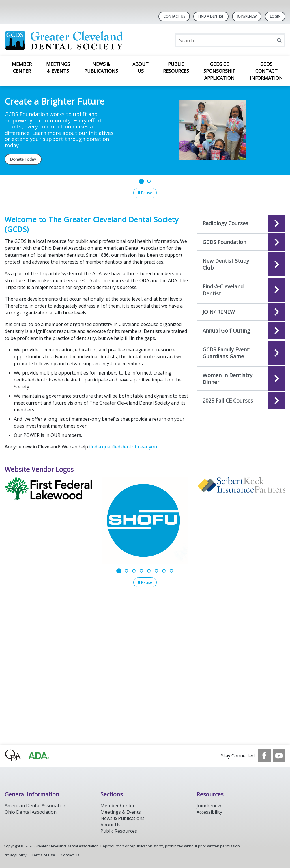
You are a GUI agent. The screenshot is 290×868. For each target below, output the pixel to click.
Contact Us (174, 16)
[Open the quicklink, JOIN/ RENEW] (241, 312)
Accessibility (209, 812)
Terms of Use (43, 855)
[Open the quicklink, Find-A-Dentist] (241, 290)
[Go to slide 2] (149, 181)
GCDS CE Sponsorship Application (219, 71)
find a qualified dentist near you (123, 447)
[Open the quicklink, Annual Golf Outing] (241, 331)
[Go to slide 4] (141, 571)
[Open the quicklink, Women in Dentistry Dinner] (241, 379)
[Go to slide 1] (141, 181)
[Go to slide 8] (171, 571)
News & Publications (101, 68)
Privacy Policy (15, 855)
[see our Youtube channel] (279, 756)
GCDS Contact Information (266, 71)
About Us (141, 68)
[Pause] (145, 193)
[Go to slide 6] (156, 571)
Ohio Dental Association (31, 812)
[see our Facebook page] (264, 756)
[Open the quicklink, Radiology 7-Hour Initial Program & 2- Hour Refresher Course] (241, 223)
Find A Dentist (211, 16)
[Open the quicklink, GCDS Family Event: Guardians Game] (241, 353)
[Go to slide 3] (134, 571)
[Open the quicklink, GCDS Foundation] (241, 242)
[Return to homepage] (79, 40)
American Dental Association (35, 806)
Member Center (22, 68)
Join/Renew (247, 16)
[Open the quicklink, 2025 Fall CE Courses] (241, 401)
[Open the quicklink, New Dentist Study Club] (241, 264)
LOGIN (275, 16)
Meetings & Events (58, 68)
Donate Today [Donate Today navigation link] (23, 159)
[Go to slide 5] (149, 571)
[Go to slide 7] (164, 571)
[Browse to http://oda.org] (34, 756)
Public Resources (176, 68)
